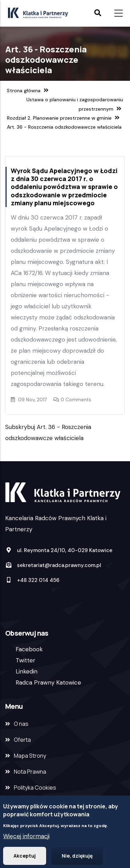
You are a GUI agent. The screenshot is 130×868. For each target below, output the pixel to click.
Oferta (22, 740)
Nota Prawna (30, 772)
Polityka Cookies (35, 788)
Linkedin (27, 671)
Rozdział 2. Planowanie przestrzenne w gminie (59, 118)
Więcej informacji (26, 839)
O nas (21, 724)
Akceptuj (25, 858)
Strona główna (24, 91)
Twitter (25, 660)
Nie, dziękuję (77, 858)
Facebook (29, 649)
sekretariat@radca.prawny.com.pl (53, 565)
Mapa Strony (30, 756)
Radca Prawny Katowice (48, 682)
